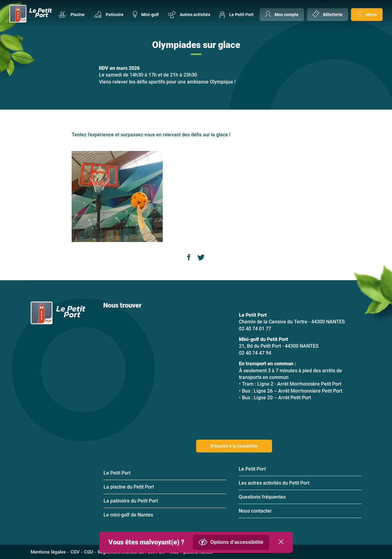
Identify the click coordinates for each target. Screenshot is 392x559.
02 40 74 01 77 (255, 329)
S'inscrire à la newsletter (234, 446)
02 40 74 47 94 (255, 353)
